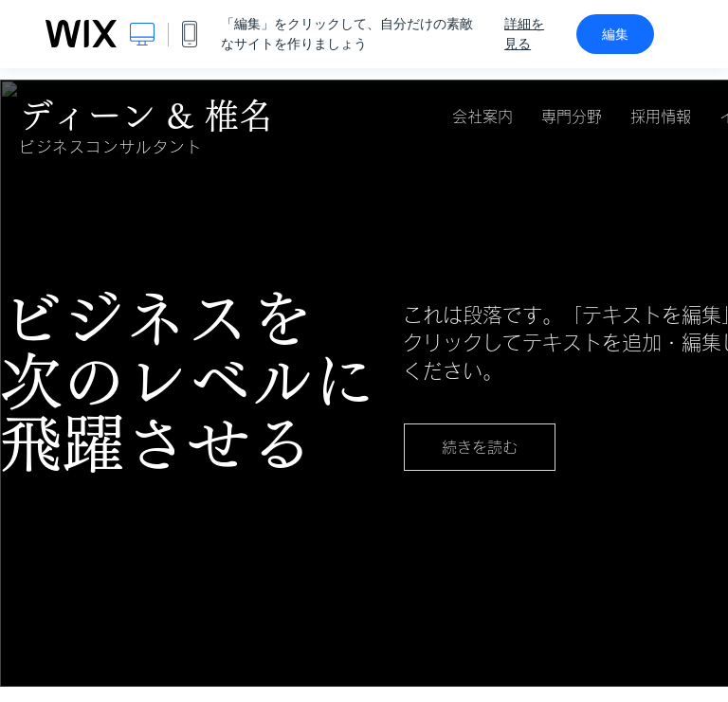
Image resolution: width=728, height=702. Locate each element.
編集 (615, 34)
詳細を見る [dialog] (524, 34)
